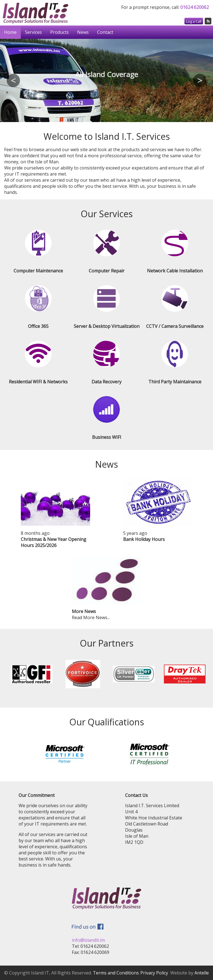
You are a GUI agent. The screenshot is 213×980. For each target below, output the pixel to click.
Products (59, 32)
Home (10, 32)
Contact (105, 32)
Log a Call (194, 21)
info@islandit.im (88, 940)
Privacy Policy (154, 973)
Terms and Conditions (116, 973)
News (83, 32)
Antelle (202, 973)
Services (33, 32)
